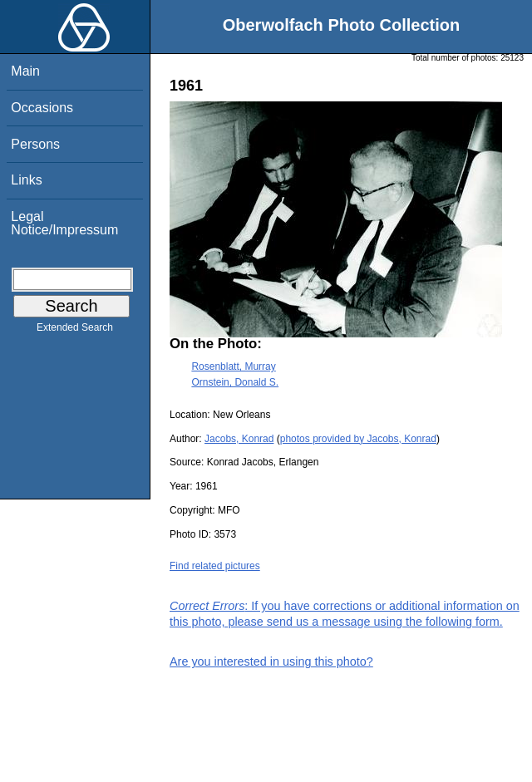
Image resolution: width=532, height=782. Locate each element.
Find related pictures (215, 566)
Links (26, 180)
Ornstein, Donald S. (235, 382)
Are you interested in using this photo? (271, 662)
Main (25, 71)
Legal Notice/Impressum (64, 223)
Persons (35, 144)
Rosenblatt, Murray (233, 366)
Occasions (42, 108)
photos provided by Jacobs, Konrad (358, 439)
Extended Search (75, 331)
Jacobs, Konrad (239, 439)
